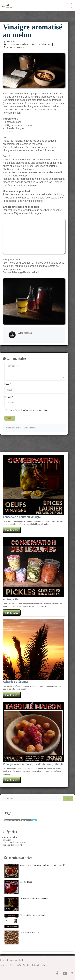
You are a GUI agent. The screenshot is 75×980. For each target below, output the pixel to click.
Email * (7, 384)
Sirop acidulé (18, 887)
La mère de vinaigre (22, 937)
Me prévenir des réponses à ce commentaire (26, 410)
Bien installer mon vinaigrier (26, 921)
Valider (10, 418)
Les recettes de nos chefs (12, 842)
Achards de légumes (16, 682)
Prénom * (9, 397)
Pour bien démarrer (11, 845)
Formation (6, 840)
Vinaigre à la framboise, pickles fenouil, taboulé (33, 764)
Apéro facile (11, 599)
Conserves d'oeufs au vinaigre (22, 517)
